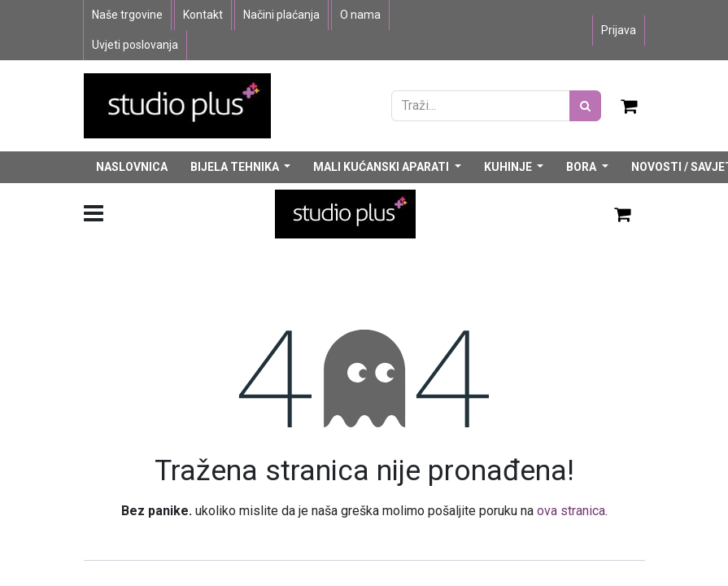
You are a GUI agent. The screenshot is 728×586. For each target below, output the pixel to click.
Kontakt (203, 15)
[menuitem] (132, 167)
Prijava (619, 30)
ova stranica (571, 511)
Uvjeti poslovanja (135, 45)
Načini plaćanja (281, 15)
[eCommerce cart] (630, 106)
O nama (360, 15)
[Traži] (585, 106)
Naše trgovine (127, 15)
